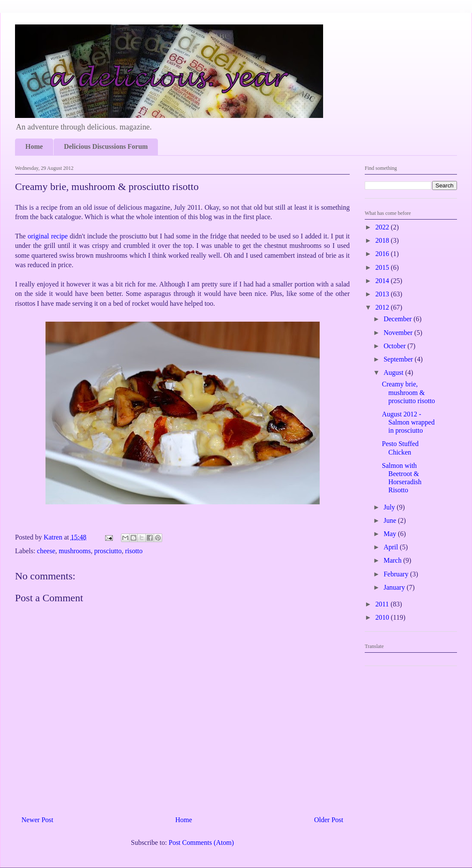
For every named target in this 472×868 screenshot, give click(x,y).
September (399, 359)
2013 (383, 294)
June (391, 520)
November (399, 333)
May (391, 534)
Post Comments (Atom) (201, 842)
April (392, 547)
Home (34, 146)
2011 (383, 604)
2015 (383, 267)
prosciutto (108, 551)
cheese (46, 551)
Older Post (329, 820)
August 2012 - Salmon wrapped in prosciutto (408, 422)
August (394, 372)
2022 (383, 227)
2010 (383, 617)
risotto (134, 551)
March (393, 560)
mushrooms (75, 551)
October (396, 346)
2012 (383, 307)
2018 (383, 240)
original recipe (49, 236)
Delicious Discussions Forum (106, 146)
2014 (383, 281)
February (397, 574)
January (395, 587)
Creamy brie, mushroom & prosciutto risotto (408, 392)
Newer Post (37, 820)
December (399, 319)
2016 (383, 254)
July (390, 507)
